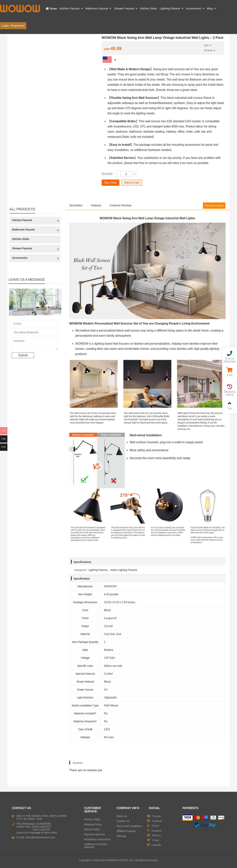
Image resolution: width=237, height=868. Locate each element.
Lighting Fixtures (98, 570)
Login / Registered (13, 26)
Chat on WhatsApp (230, 357)
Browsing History (230, 390)
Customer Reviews (120, 205)
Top (230, 405)
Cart (230, 372)
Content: (35, 345)
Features (96, 205)
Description (76, 205)
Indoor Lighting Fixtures (123, 570)
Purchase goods (214, 206)
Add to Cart (132, 183)
